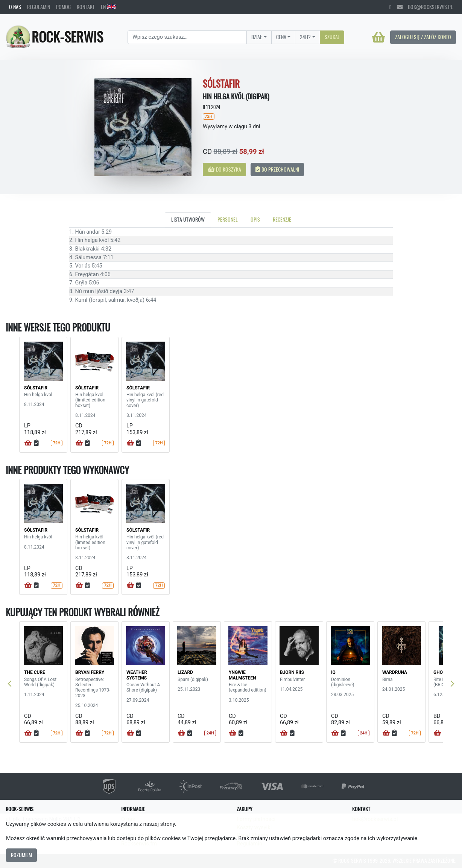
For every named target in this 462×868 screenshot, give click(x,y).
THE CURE (35, 672)
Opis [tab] (255, 219)
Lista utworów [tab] (188, 219)
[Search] (187, 37)
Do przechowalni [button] (277, 169)
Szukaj (332, 37)
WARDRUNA (395, 672)
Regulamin (39, 7)
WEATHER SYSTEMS (137, 675)
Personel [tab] (228, 219)
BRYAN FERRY (90, 672)
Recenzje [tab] (282, 219)
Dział (257, 37)
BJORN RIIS (292, 672)
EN (108, 7)
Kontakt (86, 7)
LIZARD (185, 672)
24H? (305, 37)
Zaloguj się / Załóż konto (423, 37)
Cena (281, 37)
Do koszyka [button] (224, 169)
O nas (15, 7)
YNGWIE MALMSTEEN (242, 675)
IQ (333, 672)
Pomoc (63, 7)
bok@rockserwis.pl (425, 7)
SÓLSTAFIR (36, 388)
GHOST (441, 672)
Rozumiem (21, 855)
